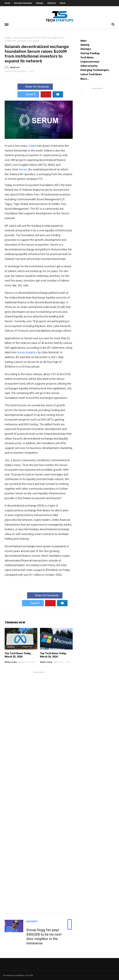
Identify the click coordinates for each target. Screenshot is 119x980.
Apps (84, 40)
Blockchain (21, 38)
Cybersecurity (89, 66)
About (63, 3)
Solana (32, 145)
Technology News (28, 41)
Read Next (32, 921)
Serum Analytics (27, 352)
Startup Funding (90, 53)
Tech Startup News (46, 38)
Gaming (85, 44)
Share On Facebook (35, 86)
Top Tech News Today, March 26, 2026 (53, 655)
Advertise (52, 3)
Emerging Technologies (95, 70)
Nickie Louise (11, 662)
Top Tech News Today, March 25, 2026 (18, 655)
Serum (23, 169)
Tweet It (28, 94)
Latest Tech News (91, 74)
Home (7, 3)
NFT (31, 38)
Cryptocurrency (90, 61)
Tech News (87, 57)
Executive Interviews (23, 3)
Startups (40, 3)
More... (85, 79)
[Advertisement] (39, 792)
